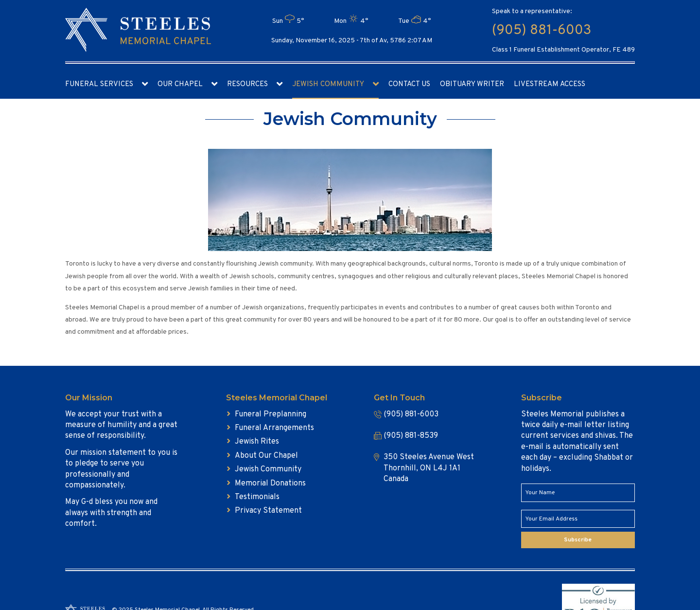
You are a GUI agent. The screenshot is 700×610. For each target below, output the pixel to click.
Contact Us (409, 84)
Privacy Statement (268, 511)
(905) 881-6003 (542, 31)
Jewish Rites (257, 442)
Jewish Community (328, 84)
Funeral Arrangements (274, 428)
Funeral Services (99, 84)
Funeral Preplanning (271, 414)
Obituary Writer (472, 84)
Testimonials (257, 497)
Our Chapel (180, 84)
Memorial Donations (270, 484)
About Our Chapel (266, 456)
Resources (247, 84)
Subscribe (578, 540)
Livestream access (550, 84)
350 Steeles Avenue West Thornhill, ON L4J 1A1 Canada (429, 468)
